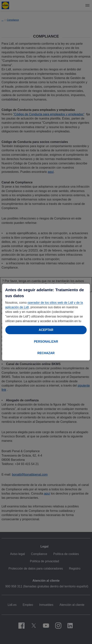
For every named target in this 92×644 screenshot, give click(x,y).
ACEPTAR (46, 330)
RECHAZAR (46, 353)
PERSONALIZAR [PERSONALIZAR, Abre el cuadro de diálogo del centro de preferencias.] (46, 342)
